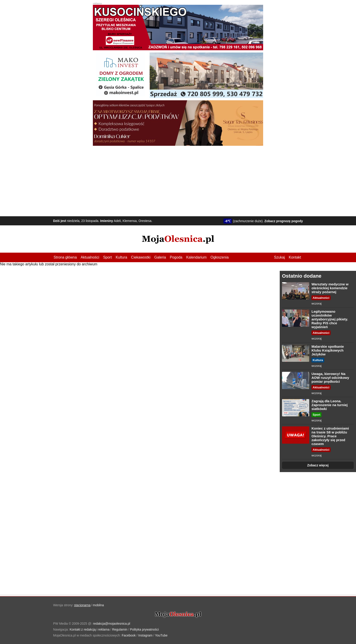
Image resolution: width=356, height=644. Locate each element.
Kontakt (295, 257)
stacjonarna (82, 605)
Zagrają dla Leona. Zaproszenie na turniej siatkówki (330, 405)
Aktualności (90, 257)
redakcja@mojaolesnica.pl (112, 624)
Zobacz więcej (318, 465)
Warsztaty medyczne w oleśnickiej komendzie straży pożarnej (330, 288)
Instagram (145, 635)
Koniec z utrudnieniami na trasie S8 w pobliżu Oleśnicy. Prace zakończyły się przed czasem (330, 436)
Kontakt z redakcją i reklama (89, 629)
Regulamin (120, 629)
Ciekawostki (141, 257)
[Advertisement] (178, 180)
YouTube (161, 635)
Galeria (160, 257)
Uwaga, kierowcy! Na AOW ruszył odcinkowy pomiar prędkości (330, 378)
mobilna (98, 605)
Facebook (129, 635)
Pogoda (176, 257)
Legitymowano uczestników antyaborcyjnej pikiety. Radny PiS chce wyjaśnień (330, 319)
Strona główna (65, 257)
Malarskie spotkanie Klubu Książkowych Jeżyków (328, 350)
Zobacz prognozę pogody (284, 221)
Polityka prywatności (145, 629)
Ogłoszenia (220, 257)
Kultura (121, 257)
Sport (107, 257)
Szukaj (279, 257)
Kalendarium (196, 257)
